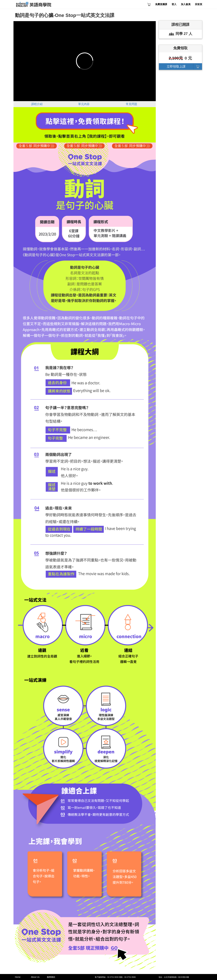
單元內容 (84, 104)
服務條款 (51, 977)
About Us (35, 977)
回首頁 (199, 4)
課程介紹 (37, 104)
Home (18, 977)
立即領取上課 (176, 67)
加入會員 (186, 4)
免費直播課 (161, 4)
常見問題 (131, 104)
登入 (174, 4)
